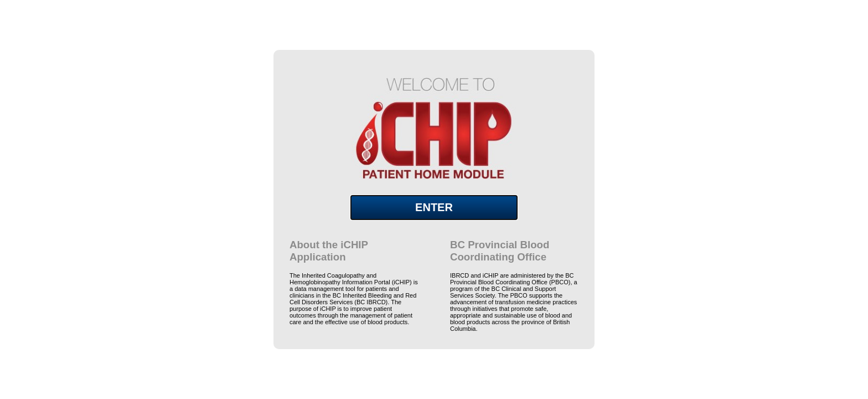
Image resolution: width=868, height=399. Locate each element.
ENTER (434, 207)
